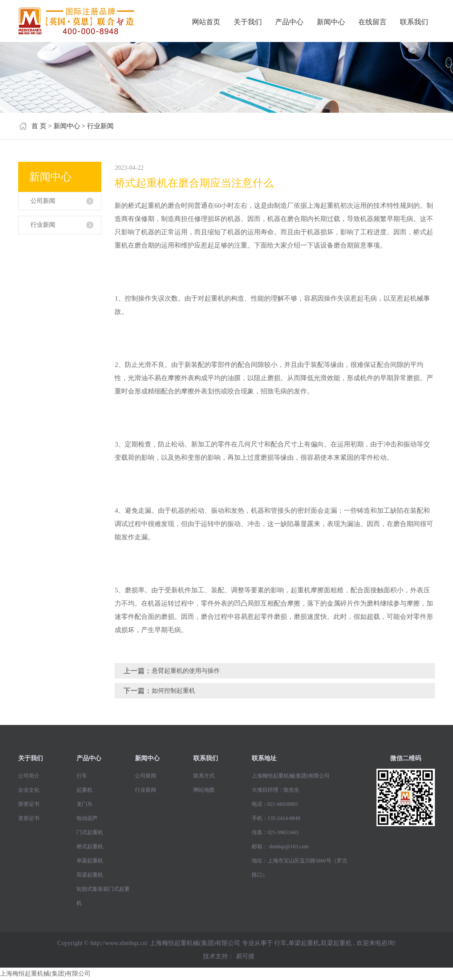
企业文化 (29, 790)
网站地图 (204, 790)
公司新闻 (43, 201)
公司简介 (29, 776)
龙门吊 (84, 804)
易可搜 (245, 956)
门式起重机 (90, 832)
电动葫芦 (87, 818)
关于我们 (248, 22)
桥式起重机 (90, 847)
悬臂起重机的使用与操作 (186, 671)
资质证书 (29, 818)
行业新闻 (100, 126)
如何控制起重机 (173, 691)
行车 (82, 776)
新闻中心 (331, 22)
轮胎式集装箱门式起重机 (103, 896)
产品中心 (289, 22)
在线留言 (372, 22)
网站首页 (206, 22)
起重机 (84, 790)
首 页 (39, 126)
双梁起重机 (90, 875)
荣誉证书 (29, 804)
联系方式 (204, 776)
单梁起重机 (90, 861)
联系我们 (414, 22)
